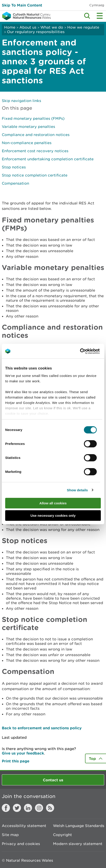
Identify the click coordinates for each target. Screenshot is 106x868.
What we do (52, 27)
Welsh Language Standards (79, 826)
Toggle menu (100, 16)
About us (28, 27)
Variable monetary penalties (28, 127)
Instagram (39, 808)
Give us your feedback (23, 753)
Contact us (53, 780)
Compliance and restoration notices (36, 135)
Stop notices (14, 167)
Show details (77, 490)
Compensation (15, 183)
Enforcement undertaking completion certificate (48, 159)
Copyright (62, 835)
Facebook (6, 808)
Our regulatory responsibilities (36, 32)
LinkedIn (28, 808)
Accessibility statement (24, 826)
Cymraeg (97, 5)
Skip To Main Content (22, 5)
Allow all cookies (53, 503)
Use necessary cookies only (53, 516)
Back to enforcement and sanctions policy (42, 728)
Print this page (16, 761)
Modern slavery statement (78, 844)
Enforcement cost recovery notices (35, 151)
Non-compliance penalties (27, 143)
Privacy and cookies (21, 844)
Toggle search (87, 16)
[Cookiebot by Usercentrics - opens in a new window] (88, 351)
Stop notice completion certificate (35, 175)
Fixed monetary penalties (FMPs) (33, 118)
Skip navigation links (21, 101)
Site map (10, 835)
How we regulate (83, 27)
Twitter (17, 808)
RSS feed (50, 808)
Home (10, 27)
